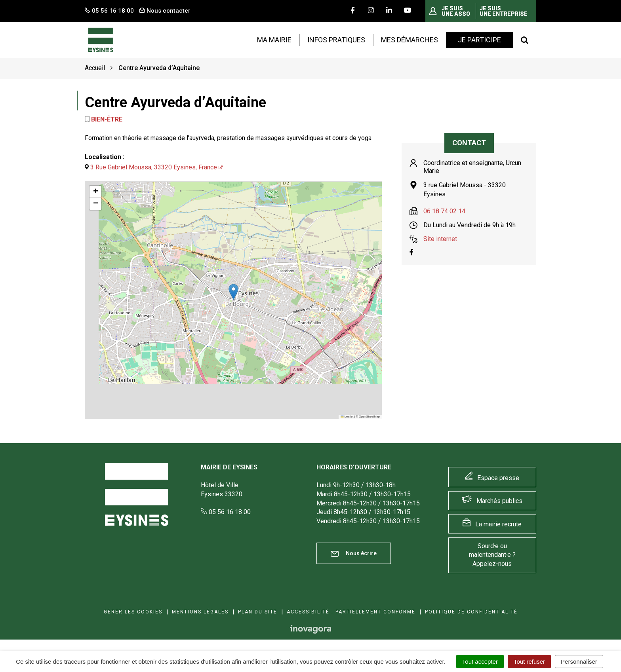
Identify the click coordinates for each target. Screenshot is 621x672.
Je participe (479, 40)
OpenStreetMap (369, 417)
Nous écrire (354, 553)
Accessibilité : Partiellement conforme (351, 612)
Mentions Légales (200, 612)
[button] (233, 292)
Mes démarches (410, 40)
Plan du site (258, 612)
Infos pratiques (336, 40)
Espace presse (498, 478)
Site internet (440, 239)
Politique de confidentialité (471, 612)
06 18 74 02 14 (444, 211)
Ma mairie (274, 40)
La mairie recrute (498, 524)
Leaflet (347, 417)
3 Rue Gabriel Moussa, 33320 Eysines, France (154, 167)
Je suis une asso (456, 11)
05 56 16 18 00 (226, 512)
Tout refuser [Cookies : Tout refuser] (529, 662)
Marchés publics (499, 501)
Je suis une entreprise (504, 11)
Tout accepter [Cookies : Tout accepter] (480, 662)
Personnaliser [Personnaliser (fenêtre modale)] (579, 662)
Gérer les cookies (133, 612)
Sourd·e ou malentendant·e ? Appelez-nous (492, 555)
